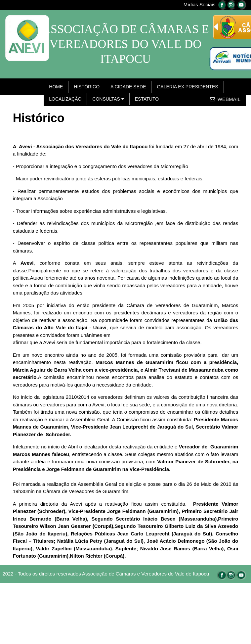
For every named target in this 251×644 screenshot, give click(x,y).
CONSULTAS (108, 99)
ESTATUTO (147, 99)
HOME (56, 87)
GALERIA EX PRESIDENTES (187, 87)
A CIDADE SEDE (128, 87)
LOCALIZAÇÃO (65, 99)
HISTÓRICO (87, 87)
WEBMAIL (225, 99)
